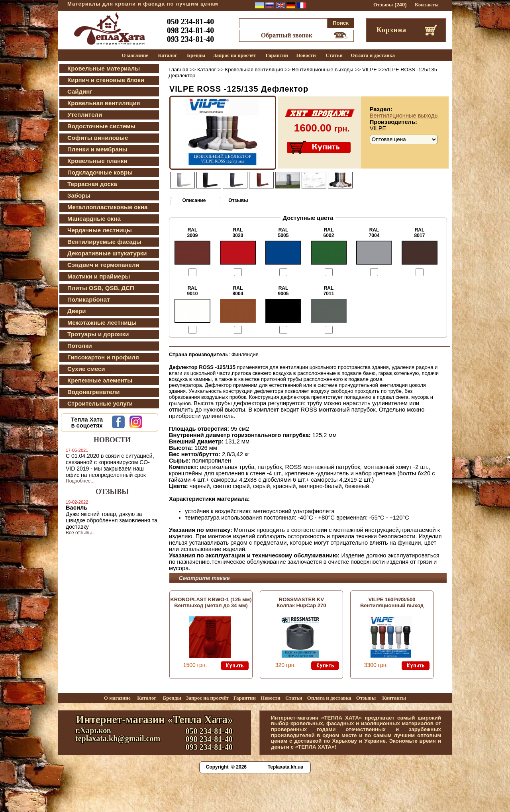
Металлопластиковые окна (107, 207)
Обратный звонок (287, 35)
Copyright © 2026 (226, 767)
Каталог (168, 55)
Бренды (196, 55)
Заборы (79, 195)
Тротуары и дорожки (98, 334)
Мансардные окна (94, 219)
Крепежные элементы (100, 380)
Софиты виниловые (98, 138)
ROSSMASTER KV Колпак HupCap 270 (301, 602)
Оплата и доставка (373, 55)
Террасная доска (92, 184)
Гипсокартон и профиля (103, 357)
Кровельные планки (97, 161)
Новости (306, 55)
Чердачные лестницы (100, 230)
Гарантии (277, 55)
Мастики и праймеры (99, 276)
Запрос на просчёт (235, 55)
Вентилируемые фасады (104, 242)
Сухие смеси (86, 369)
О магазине (135, 55)
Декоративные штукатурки (107, 253)
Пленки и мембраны (97, 149)
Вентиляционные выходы (323, 70)
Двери (76, 311)
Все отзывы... (81, 533)
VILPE (370, 70)
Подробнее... (80, 481)
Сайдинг (80, 91)
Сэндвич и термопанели (103, 265)
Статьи (334, 55)
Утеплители (85, 115)
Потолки (80, 346)
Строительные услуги (100, 403)
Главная (178, 70)
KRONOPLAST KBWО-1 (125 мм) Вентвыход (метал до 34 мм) (211, 602)
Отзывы (383, 5)
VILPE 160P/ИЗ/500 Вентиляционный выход (392, 602)
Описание (194, 200)
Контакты (427, 5)
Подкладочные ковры (100, 172)
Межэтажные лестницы (102, 323)
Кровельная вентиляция (104, 103)
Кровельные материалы (104, 68)
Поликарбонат (89, 299)
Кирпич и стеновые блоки (106, 80)
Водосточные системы (101, 126)
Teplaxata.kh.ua (285, 767)
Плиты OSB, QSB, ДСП (101, 288)
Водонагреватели (93, 392)
